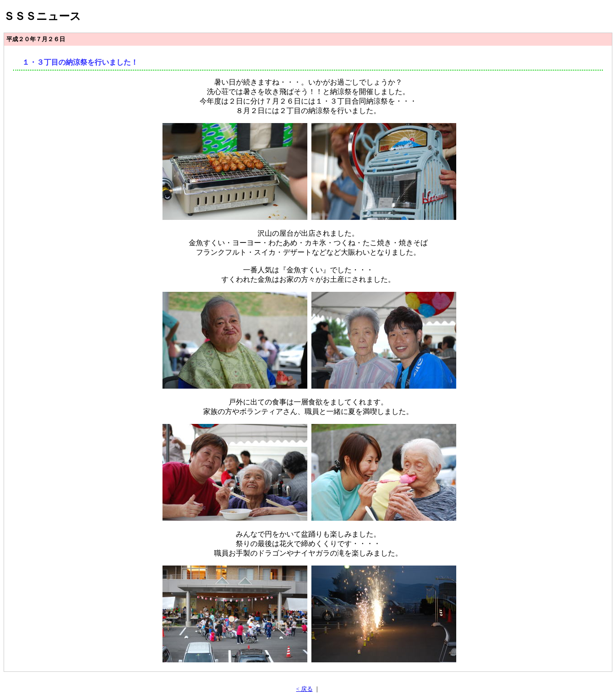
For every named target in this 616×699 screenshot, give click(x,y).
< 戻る (304, 689)
